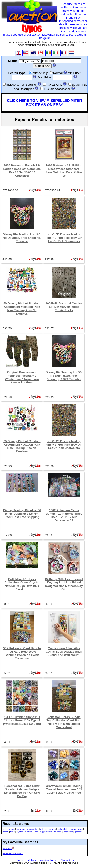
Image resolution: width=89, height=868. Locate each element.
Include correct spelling (21, 85)
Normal (58, 73)
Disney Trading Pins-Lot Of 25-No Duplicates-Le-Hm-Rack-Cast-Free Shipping (22, 514)
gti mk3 (44, 829)
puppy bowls (46, 832)
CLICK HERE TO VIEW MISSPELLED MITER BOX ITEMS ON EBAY (44, 103)
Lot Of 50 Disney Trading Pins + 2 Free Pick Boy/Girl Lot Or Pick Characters (64, 238)
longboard (68, 832)
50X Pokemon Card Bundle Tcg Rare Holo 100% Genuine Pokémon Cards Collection (22, 653)
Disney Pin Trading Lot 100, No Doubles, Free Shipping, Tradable (22, 238)
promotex (21, 829)
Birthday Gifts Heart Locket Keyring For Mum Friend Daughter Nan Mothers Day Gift (64, 584)
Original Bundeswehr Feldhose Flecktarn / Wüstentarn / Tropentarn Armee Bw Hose (22, 377)
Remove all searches (13, 853)
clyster (20, 832)
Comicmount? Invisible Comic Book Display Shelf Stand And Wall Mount (64, 652)
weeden (58, 832)
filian (12, 832)
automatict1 (33, 829)
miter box (7, 848)
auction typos (47, 860)
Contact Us (66, 860)
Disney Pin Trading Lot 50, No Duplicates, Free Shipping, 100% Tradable (64, 376)
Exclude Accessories (57, 89)
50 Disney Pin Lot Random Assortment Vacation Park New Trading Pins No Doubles (22, 309)
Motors (31, 860)
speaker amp (76, 829)
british (6, 832)
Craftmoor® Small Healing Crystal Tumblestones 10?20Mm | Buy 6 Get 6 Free (64, 789)
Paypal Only (54, 85)
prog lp (52, 829)
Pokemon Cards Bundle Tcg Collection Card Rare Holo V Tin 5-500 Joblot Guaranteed (64, 722)
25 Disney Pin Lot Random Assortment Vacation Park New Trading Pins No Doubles (22, 446)
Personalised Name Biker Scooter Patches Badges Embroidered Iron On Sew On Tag (22, 791)
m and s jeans (31, 832)
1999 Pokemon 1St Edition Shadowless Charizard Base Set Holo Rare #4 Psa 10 (64, 171)
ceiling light (63, 829)
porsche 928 (9, 829)
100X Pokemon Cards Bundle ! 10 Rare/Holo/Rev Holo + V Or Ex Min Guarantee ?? (64, 515)
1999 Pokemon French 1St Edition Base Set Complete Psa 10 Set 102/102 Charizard (22, 171)
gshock (78, 832)
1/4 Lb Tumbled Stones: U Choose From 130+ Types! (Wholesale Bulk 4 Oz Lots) (22, 720)
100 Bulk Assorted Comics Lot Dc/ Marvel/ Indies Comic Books (64, 307)
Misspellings (41, 73)
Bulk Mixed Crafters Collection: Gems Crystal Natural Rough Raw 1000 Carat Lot (22, 584)
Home (19, 860)
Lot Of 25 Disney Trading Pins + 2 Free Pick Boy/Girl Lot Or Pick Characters (64, 445)
